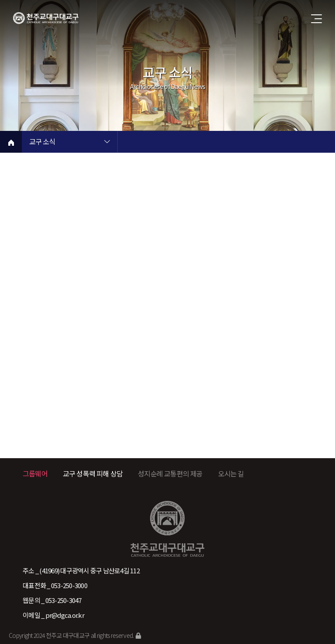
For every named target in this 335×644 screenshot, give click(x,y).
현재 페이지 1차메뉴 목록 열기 (107, 143)
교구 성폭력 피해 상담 (93, 473)
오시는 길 (231, 473)
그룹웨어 (35, 473)
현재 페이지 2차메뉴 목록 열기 (203, 143)
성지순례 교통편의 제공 (170, 473)
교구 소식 (42, 142)
